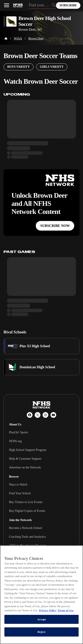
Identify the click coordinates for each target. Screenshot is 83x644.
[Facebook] (30, 415)
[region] (41, 595)
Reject (41, 632)
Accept (41, 619)
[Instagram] (45, 415)
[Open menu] (7, 5)
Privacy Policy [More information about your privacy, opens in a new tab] (48, 610)
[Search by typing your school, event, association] (42, 5)
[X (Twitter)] (38, 415)
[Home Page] (6, 39)
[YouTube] (53, 415)
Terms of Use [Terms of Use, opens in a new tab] (65, 610)
